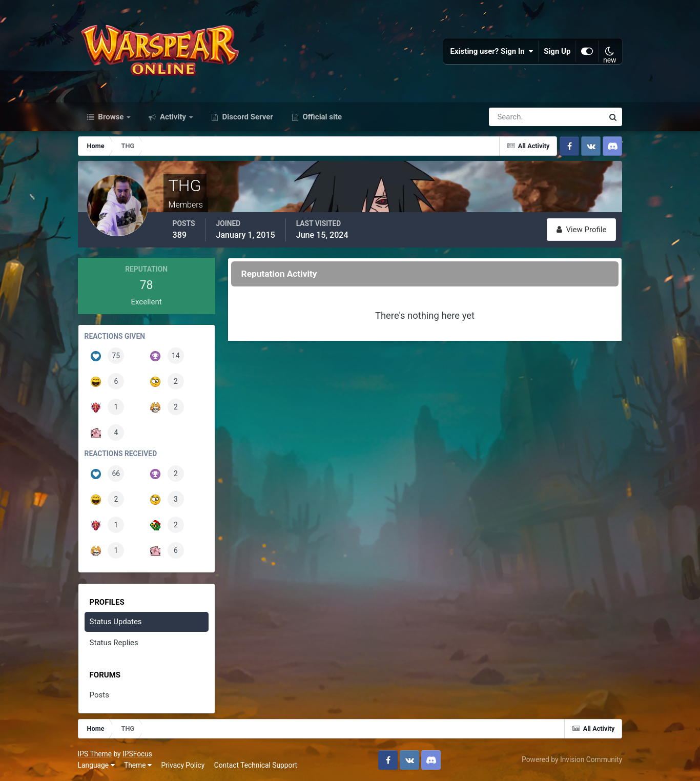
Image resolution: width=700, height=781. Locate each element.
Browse (111, 117)
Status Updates (116, 622)
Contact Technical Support (256, 765)
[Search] (511, 117)
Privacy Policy (183, 765)
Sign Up (557, 51)
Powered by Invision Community (572, 759)
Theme (138, 765)
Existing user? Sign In (492, 51)
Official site (321, 117)
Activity (173, 117)
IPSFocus (137, 754)
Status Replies (114, 643)
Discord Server (247, 117)
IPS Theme (95, 754)
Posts (99, 695)
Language (96, 765)
